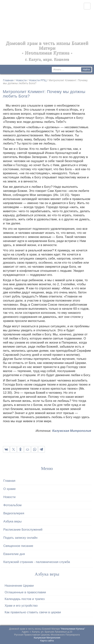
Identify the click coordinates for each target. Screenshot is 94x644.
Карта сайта (47, 641)
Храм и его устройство (21, 606)
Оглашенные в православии (25, 592)
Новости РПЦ (38, 80)
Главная (8, 80)
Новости (21, 80)
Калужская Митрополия (72, 431)
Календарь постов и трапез (25, 599)
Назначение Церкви (19, 586)
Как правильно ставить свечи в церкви (33, 612)
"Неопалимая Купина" (73, 629)
